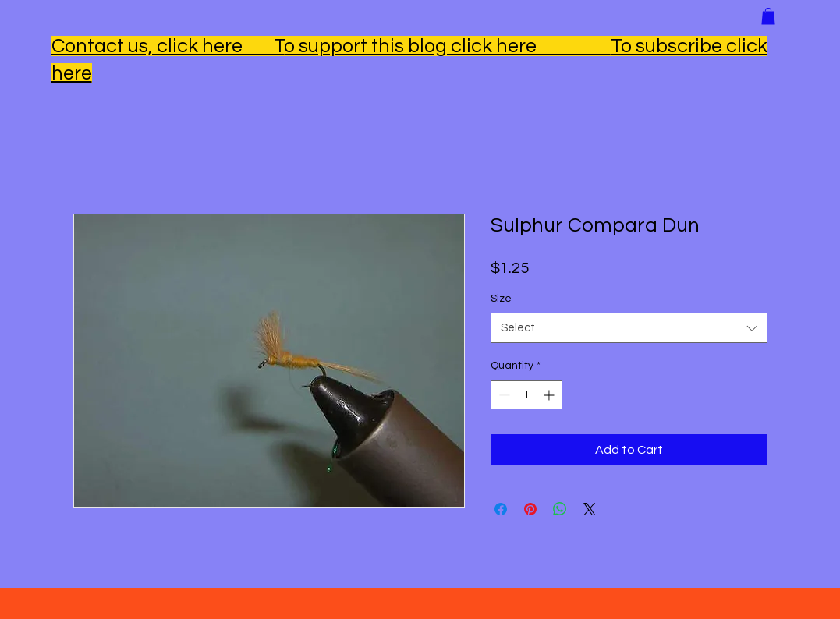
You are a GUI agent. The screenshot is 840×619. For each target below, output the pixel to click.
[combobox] (629, 328)
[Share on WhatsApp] (560, 509)
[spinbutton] (526, 395)
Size (501, 299)
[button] (768, 16)
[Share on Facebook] (501, 509)
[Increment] (550, 395)
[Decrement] (503, 395)
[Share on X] (590, 509)
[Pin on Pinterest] (530, 509)
